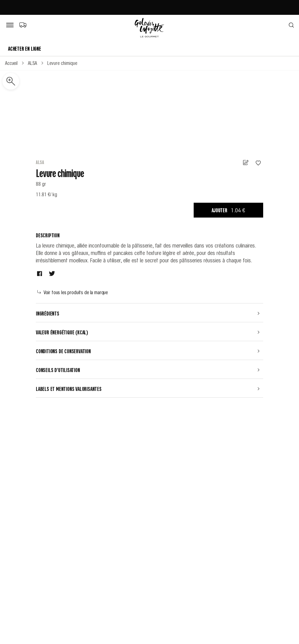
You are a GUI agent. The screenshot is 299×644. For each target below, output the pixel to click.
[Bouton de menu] (11, 25)
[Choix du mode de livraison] (23, 25)
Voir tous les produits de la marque (73, 292)
